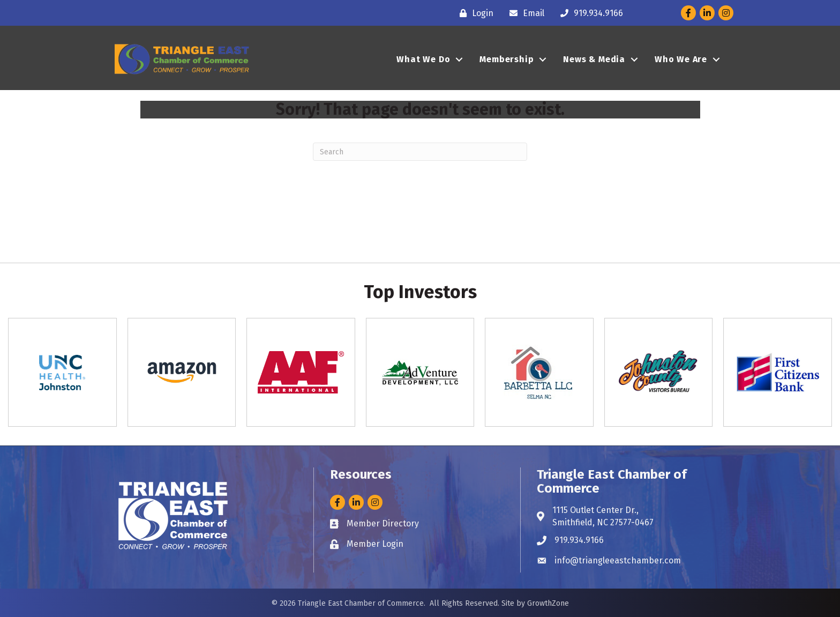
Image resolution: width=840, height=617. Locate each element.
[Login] (474, 13)
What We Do (423, 59)
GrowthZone (548, 603)
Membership (507, 59)
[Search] (420, 152)
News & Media (594, 59)
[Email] (524, 13)
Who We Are (681, 59)
